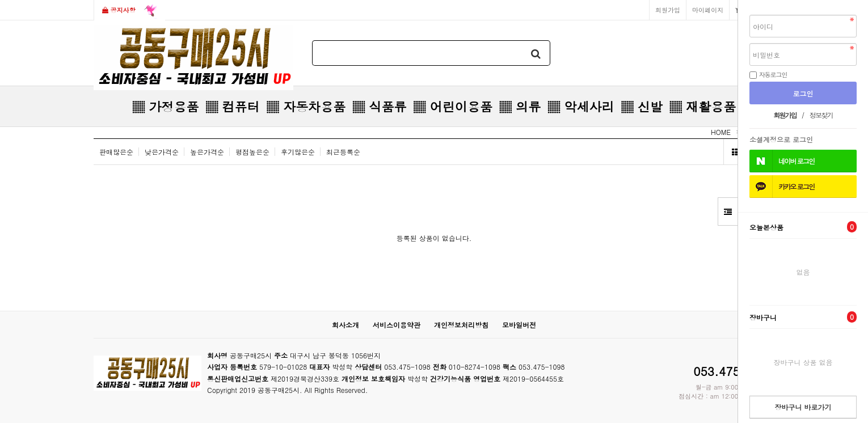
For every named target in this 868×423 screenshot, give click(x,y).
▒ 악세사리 (581, 106)
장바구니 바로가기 (803, 407)
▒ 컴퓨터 (232, 106)
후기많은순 (298, 152)
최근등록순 (343, 152)
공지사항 (130, 11)
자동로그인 (773, 74)
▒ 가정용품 (165, 106)
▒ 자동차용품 (306, 106)
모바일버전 (519, 325)
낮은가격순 (162, 152)
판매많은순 (116, 152)
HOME (721, 132)
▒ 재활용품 (703, 106)
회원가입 (668, 10)
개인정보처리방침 (461, 325)
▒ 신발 (641, 106)
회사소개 (345, 325)
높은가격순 (207, 152)
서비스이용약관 (397, 325)
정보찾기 (821, 115)
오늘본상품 (803, 227)
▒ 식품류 (379, 106)
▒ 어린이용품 (452, 106)
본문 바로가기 (0, 0)
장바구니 (803, 317)
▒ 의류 (520, 106)
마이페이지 (708, 10)
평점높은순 (252, 152)
